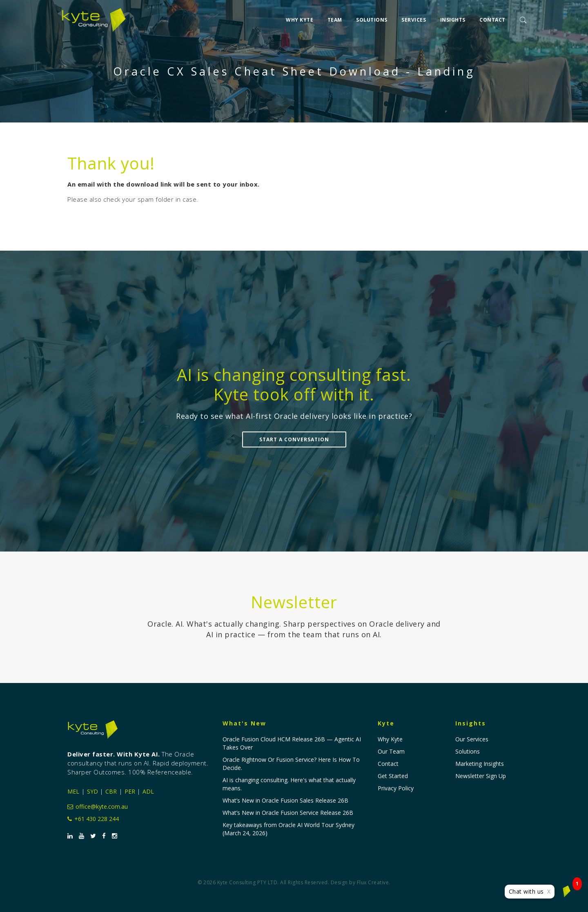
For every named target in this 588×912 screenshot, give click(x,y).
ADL (148, 791)
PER (130, 791)
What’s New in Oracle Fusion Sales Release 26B (285, 800)
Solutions (372, 17)
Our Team (391, 751)
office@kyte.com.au (98, 806)
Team (335, 17)
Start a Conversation (294, 439)
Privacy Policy (396, 788)
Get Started (393, 776)
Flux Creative (373, 882)
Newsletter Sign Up (481, 776)
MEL (73, 791)
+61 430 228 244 (93, 819)
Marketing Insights (480, 764)
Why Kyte (300, 17)
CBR (111, 791)
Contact (492, 17)
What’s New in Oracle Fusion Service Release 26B (288, 813)
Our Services (472, 739)
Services (414, 17)
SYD (92, 791)
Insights (453, 17)
